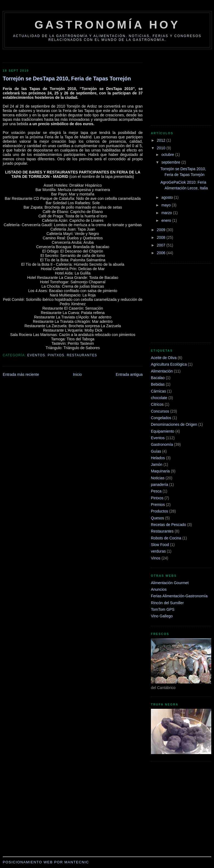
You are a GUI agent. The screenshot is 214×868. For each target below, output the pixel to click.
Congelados (161, 418)
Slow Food (160, 545)
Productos (160, 511)
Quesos (157, 518)
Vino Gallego (162, 616)
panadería (160, 485)
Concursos (160, 411)
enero (167, 220)
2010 (162, 148)
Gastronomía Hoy (107, 25)
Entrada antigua (129, 374)
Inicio (77, 374)
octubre (168, 155)
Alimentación (162, 371)
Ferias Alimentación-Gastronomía (179, 596)
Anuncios (159, 589)
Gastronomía (162, 444)
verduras (158, 551)
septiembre (171, 162)
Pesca (156, 491)
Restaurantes (82, 355)
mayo (167, 205)
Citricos (157, 404)
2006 (162, 253)
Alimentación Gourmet (170, 583)
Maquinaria (160, 471)
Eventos (36, 355)
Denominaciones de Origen (174, 424)
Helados (158, 458)
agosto (168, 197)
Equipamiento (163, 431)
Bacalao (158, 378)
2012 (162, 140)
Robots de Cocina (166, 538)
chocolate (159, 398)
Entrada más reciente (21, 374)
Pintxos (56, 355)
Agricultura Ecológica (169, 364)
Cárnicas (158, 391)
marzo (167, 213)
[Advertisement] (167, 85)
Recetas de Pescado (168, 525)
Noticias (158, 478)
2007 (162, 245)
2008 (162, 237)
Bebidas (158, 384)
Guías (156, 451)
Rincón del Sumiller (167, 603)
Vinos (156, 558)
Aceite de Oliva (164, 358)
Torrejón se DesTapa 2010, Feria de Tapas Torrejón (67, 79)
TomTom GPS (163, 609)
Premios (158, 505)
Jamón (157, 464)
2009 (162, 230)
